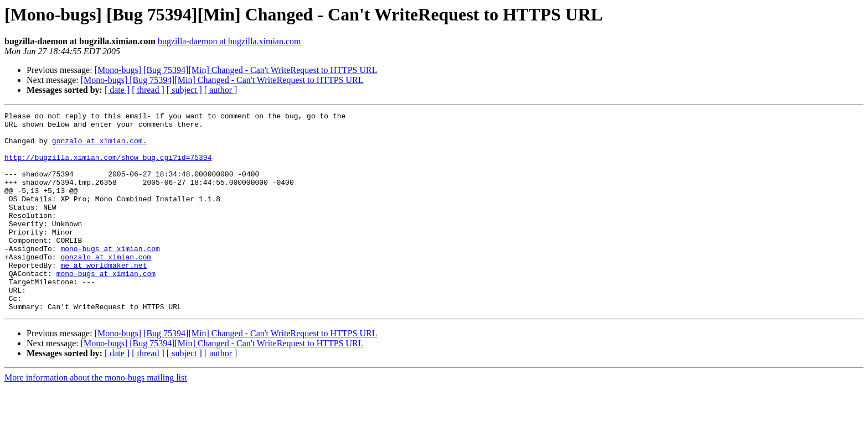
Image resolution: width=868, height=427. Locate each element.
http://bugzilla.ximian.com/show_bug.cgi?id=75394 (108, 167)
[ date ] (117, 90)
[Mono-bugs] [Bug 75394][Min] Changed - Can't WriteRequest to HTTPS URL (236, 70)
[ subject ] (184, 90)
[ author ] (221, 90)
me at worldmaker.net (104, 296)
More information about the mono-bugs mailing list (96, 417)
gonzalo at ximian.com (106, 287)
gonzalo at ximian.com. (100, 147)
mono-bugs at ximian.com (110, 277)
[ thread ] (148, 90)
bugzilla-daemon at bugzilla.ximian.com (229, 41)
